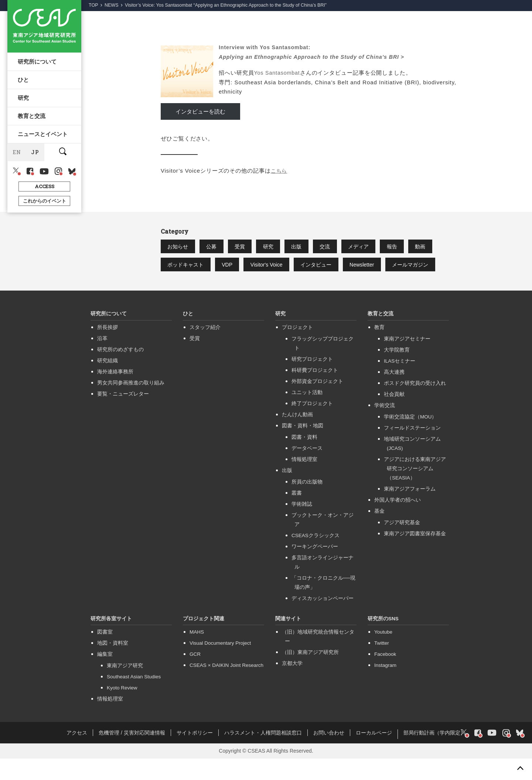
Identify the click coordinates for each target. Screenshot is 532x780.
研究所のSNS (383, 640)
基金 (379, 533)
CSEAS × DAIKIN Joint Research (226, 687)
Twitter (382, 664)
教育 (379, 349)
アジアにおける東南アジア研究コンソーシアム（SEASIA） (415, 490)
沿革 (102, 360)
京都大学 (292, 685)
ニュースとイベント (43, 146)
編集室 (105, 676)
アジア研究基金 (402, 544)
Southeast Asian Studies (134, 698)
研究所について (38, 63)
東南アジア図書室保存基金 (415, 555)
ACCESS (45, 199)
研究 (24, 104)
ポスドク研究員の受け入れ (415, 405)
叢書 (297, 514)
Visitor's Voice (315, 266)
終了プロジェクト (312, 425)
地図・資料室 (113, 664)
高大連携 (394, 394)
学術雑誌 (302, 525)
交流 (352, 247)
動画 (175, 266)
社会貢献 (394, 416)
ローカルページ (374, 754)
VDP (270, 266)
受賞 (253, 247)
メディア (391, 247)
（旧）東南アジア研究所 (310, 674)
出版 (319, 247)
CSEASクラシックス (316, 557)
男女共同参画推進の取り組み (131, 404)
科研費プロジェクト (315, 392)
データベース (307, 470)
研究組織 (108, 382)
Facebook (385, 676)
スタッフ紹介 (205, 349)
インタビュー (370, 266)
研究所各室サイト (111, 640)
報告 (430, 247)
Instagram (385, 687)
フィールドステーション (412, 449)
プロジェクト (297, 349)
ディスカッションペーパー (323, 620)
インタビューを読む (200, 111)
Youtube (383, 653)
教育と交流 (32, 125)
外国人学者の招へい (398, 521)
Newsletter (422, 266)
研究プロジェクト (312, 381)
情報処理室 (304, 481)
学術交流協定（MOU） (410, 438)
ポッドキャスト (222, 266)
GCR (195, 676)
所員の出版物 (307, 503)
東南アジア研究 (125, 687)
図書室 (105, 653)
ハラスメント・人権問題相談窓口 (263, 754)
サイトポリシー (195, 754)
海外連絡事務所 (115, 393)
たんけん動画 (297, 436)
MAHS (197, 653)
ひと (24, 84)
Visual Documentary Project (220, 664)
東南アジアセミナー (407, 360)
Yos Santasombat (278, 73)
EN (17, 165)
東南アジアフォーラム (410, 510)
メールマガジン (189, 286)
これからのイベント (45, 214)
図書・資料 (304, 459)
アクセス (77, 754)
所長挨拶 (108, 349)
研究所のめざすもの (120, 371)
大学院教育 (397, 371)
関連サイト (288, 640)
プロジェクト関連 (204, 640)
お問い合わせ (329, 754)
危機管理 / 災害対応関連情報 (132, 754)
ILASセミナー (400, 382)
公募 (219, 247)
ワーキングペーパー (315, 568)
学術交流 (385, 427)
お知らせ (181, 247)
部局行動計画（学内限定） (434, 754)
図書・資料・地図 (303, 447)
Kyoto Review (122, 709)
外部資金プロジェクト (317, 403)
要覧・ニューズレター (123, 415)
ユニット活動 (307, 414)
